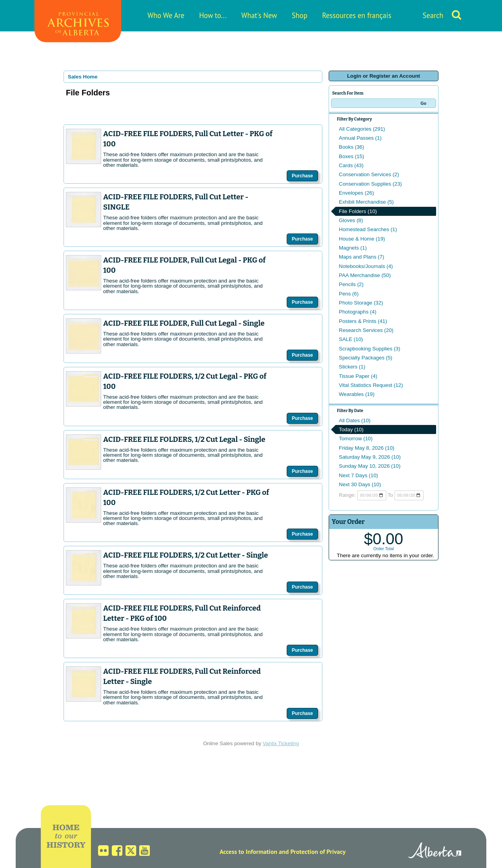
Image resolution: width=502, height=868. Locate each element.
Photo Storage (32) (361, 303)
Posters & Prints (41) (363, 321)
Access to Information (248, 852)
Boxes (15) (351, 156)
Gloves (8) (351, 220)
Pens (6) (349, 294)
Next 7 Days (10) (358, 475)
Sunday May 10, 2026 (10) (370, 466)
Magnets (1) (353, 248)
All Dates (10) (355, 420)
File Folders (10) (358, 211)
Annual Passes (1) (360, 138)
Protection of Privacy (318, 852)
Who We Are (166, 15)
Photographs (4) (358, 312)
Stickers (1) (352, 367)
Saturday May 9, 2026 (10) (370, 457)
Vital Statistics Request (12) (371, 385)
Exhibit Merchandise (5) (366, 202)
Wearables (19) (357, 394)
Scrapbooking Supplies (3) (369, 349)
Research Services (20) (366, 330)
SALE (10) (351, 339)
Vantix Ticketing (281, 743)
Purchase (302, 176)
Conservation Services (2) (369, 174)
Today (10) (351, 429)
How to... (213, 15)
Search (433, 15)
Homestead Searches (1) (368, 229)
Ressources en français (356, 15)
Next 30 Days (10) (360, 484)
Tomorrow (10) (356, 439)
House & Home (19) (362, 239)
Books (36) (351, 147)
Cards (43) (351, 165)
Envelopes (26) (356, 193)
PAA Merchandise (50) (365, 275)
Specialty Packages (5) (366, 358)
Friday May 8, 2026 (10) (367, 448)
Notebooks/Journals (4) (366, 266)
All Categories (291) (362, 129)
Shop (300, 15)
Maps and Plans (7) (362, 257)
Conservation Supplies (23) (370, 184)
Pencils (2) (351, 284)
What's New (259, 15)
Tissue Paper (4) (358, 376)
